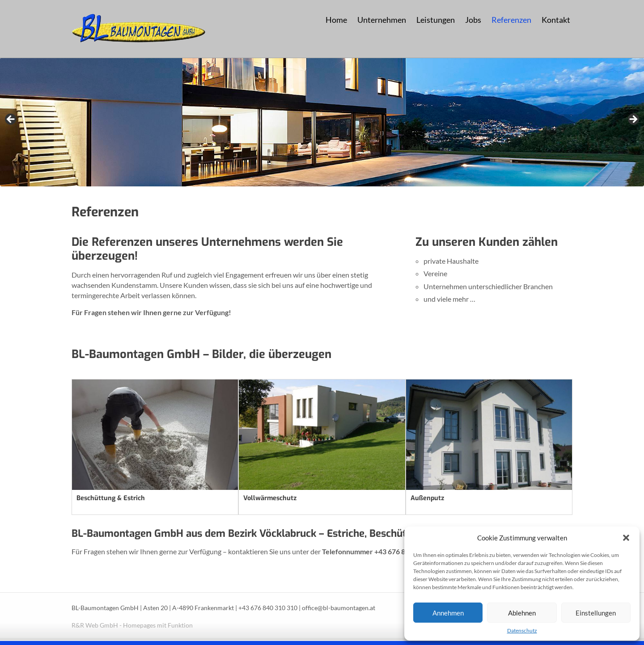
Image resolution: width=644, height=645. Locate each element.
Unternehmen (382, 20)
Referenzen (511, 20)
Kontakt (556, 20)
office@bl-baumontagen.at (339, 608)
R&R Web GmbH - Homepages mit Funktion (132, 625)
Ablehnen (522, 613)
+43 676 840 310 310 (268, 608)
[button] (626, 538)
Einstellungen (596, 613)
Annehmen (448, 613)
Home (336, 20)
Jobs (473, 20)
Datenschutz (522, 630)
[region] (322, 122)
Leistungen (436, 20)
